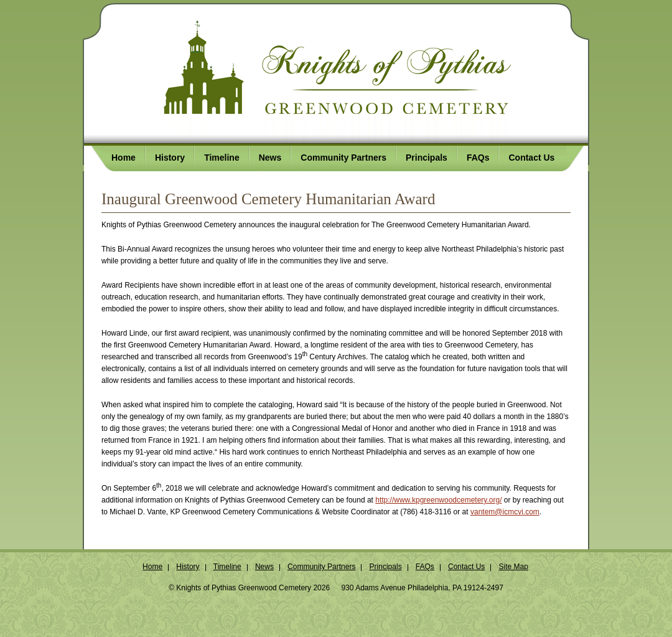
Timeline (227, 567)
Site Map (514, 567)
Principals (386, 567)
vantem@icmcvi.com (505, 512)
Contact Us (466, 567)
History (188, 567)
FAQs (425, 567)
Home (152, 567)
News (264, 567)
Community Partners (321, 567)
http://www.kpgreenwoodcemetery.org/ (438, 500)
